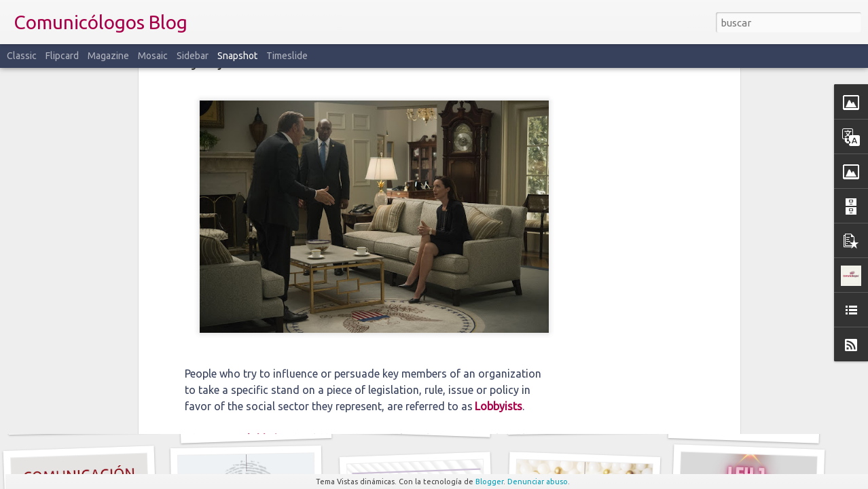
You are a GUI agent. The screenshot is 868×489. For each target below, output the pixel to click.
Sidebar (193, 56)
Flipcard (62, 56)
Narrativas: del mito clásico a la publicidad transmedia (633, 418)
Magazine (108, 56)
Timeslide (287, 56)
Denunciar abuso (538, 482)
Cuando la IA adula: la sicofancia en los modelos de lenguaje (479, 422)
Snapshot (237, 56)
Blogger (489, 482)
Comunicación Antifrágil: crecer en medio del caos (298, 424)
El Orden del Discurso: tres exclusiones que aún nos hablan (148, 417)
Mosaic (153, 56)
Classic (22, 56)
